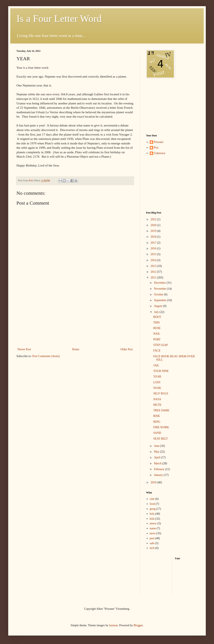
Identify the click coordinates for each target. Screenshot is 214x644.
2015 (154, 254)
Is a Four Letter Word (59, 18)
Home (76, 349)
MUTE (157, 405)
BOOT (157, 317)
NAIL (157, 334)
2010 (154, 482)
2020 (154, 225)
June (157, 446)
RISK (157, 416)
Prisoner (159, 142)
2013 (154, 266)
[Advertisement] (167, 106)
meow (153, 523)
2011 (154, 278)
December (160, 283)
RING (157, 422)
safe (152, 543)
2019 (154, 231)
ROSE (157, 328)
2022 (154, 219)
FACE (157, 351)
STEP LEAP (161, 345)
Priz (156, 148)
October (159, 294)
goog (153, 509)
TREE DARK (161, 410)
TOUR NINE (161, 371)
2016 (154, 248)
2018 (154, 237)
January (159, 475)
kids (152, 519)
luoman (113, 625)
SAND (157, 433)
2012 (154, 272)
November (160, 289)
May (157, 452)
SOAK (157, 388)
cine (152, 499)
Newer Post (24, 349)
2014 (154, 260)
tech (152, 548)
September (160, 300)
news (153, 533)
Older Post (127, 349)
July (157, 312)
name (153, 528)
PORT (157, 339)
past (152, 538)
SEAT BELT (160, 439)
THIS (156, 323)
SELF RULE (161, 393)
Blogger (138, 625)
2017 (154, 243)
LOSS (157, 382)
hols (152, 514)
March (158, 463)
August (158, 306)
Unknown (160, 153)
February (159, 469)
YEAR (157, 377)
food (152, 504)
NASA (157, 399)
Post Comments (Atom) (46, 356)
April (157, 457)
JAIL (156, 365)
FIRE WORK (161, 427)
